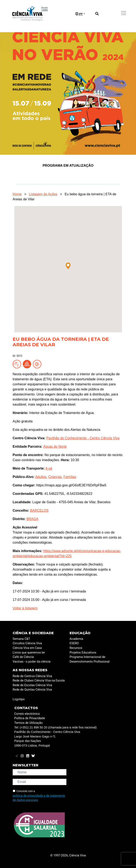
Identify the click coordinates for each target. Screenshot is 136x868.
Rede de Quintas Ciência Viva (32, 690)
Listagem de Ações (43, 194)
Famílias (70, 477)
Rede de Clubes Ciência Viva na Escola (39, 681)
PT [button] (79, 14)
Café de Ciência (23, 657)
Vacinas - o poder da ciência (32, 662)
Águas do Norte (55, 447)
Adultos (41, 477)
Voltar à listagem (25, 608)
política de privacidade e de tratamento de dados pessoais (39, 798)
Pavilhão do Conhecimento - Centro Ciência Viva (83, 438)
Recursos (76, 648)
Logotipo (19, 699)
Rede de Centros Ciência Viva (32, 676)
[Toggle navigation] (124, 13)
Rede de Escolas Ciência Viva (32, 685)
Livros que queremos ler (29, 653)
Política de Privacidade (30, 718)
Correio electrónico (27, 714)
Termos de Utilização (29, 723)
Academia (76, 639)
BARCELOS (39, 511)
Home (17, 194)
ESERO (74, 643)
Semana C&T (21, 639)
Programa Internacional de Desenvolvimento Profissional (90, 659)
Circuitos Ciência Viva (27, 643)
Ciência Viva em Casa (27, 648)
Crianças (55, 477)
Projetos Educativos (83, 653)
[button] (68, 266)
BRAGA (32, 519)
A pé (49, 468)
